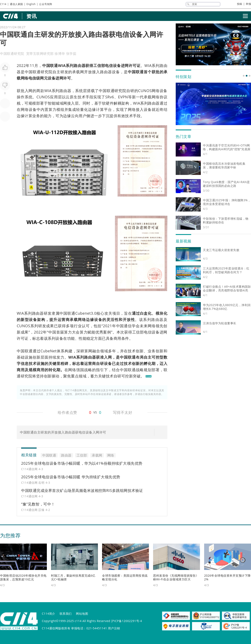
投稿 (240, 4)
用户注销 (114, 628)
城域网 (61, 103)
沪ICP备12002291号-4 (127, 621)
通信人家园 (16, 4)
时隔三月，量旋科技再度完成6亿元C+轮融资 (73, 577)
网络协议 (159, 97)
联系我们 (66, 614)
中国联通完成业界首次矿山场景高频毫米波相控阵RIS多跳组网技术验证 (82, 490)
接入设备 (144, 109)
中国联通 (50, 65)
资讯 (31, 16)
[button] (244, 76)
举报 (248, 4)
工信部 (99, 65)
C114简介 (49, 614)
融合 (96, 351)
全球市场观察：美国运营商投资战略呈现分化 (125, 577)
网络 (25, 78)
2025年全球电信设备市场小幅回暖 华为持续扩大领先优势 (71, 477)
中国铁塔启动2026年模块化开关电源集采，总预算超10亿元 (23, 577)
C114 (3, 4)
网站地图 (82, 614)
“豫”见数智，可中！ (38, 504)
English (31, 4)
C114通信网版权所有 (56, 628)
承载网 (78, 72)
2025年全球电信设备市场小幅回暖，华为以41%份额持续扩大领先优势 (82, 463)
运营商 (64, 319)
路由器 (79, 65)
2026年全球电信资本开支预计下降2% (227, 577)
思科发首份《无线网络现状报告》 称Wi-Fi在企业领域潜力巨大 (176, 577)
